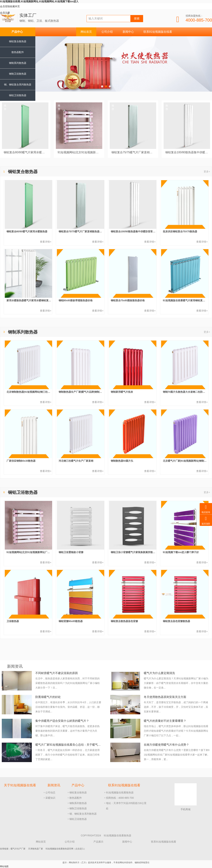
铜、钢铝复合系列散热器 (18, 85)
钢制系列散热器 (18, 63)
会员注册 (5, 13)
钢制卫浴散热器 (18, 74)
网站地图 (4, 866)
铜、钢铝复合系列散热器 (83, 814)
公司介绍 (107, 32)
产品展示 (98, 842)
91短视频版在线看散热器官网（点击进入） (66, 849)
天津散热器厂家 (36, 849)
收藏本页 (15, 6)
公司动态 (50, 792)
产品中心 (17, 32)
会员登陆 (5, 6)
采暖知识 (50, 798)
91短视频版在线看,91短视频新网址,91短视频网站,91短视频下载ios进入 (39, 1)
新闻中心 (128, 32)
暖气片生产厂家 (18, 849)
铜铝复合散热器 (18, 41)
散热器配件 (18, 52)
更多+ (207, 172)
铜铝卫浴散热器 (18, 95)
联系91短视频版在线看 (158, 32)
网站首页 (86, 32)
